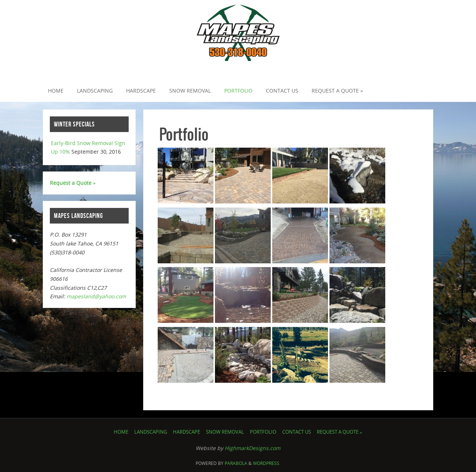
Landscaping (151, 432)
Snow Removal (225, 432)
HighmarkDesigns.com (253, 448)
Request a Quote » (73, 183)
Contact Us (297, 432)
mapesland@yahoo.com (96, 296)
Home (121, 432)
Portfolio (263, 432)
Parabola (236, 463)
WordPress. (267, 463)
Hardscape (186, 432)
